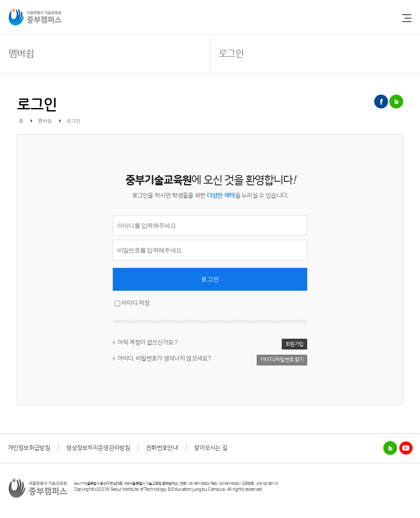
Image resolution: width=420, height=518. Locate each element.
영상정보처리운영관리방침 (98, 448)
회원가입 (294, 344)
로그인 (231, 54)
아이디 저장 (135, 303)
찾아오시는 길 (211, 448)
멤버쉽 (21, 54)
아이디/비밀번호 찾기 (282, 360)
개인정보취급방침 (29, 448)
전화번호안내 (162, 448)
